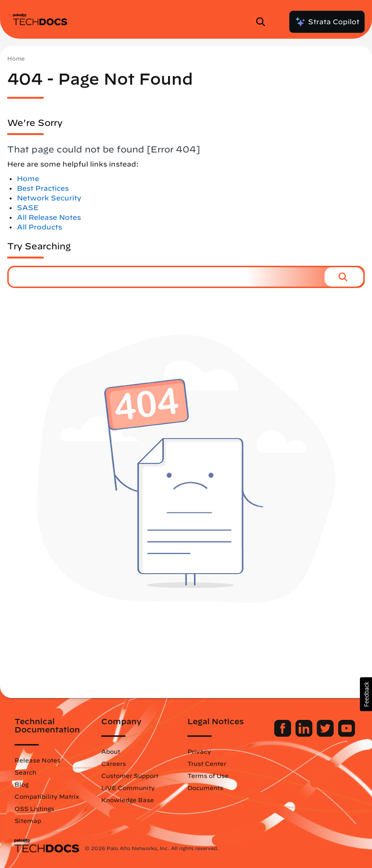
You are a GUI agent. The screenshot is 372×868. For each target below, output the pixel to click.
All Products (39, 227)
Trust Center (207, 763)
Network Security (49, 198)
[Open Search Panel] (263, 22)
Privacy (199, 751)
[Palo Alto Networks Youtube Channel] (347, 734)
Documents (205, 788)
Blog (22, 784)
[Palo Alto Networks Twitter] (326, 734)
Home (16, 58)
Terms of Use (208, 776)
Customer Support (130, 776)
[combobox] (167, 277)
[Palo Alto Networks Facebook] (284, 734)
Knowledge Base (128, 800)
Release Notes (38, 760)
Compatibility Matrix (47, 796)
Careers (114, 763)
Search (25, 772)
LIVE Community (128, 788)
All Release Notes (49, 217)
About (111, 751)
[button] (344, 277)
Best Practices (43, 188)
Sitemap (28, 821)
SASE (28, 208)
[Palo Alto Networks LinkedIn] (305, 734)
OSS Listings (34, 808)
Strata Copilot (327, 22)
